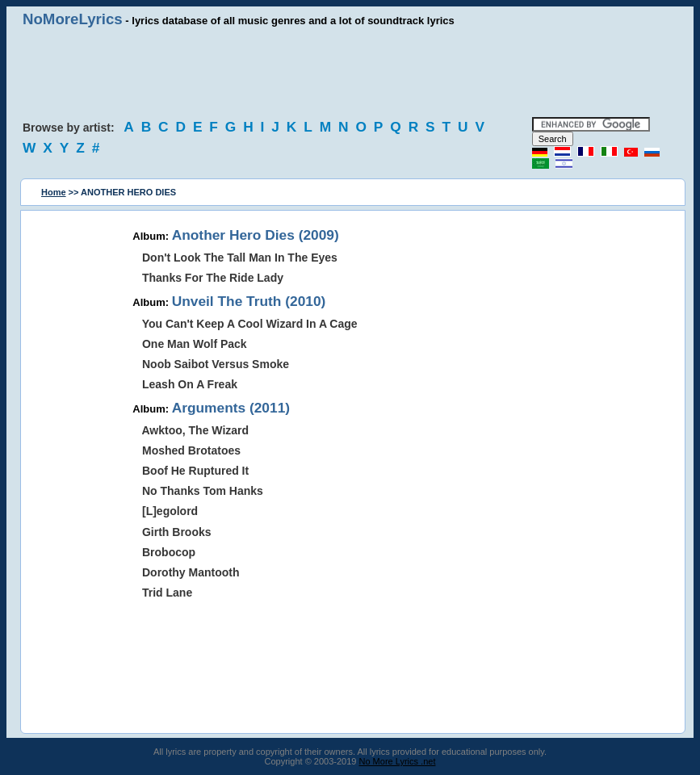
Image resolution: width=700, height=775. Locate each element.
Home (54, 192)
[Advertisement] (350, 73)
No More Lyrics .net (398, 761)
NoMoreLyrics (73, 19)
